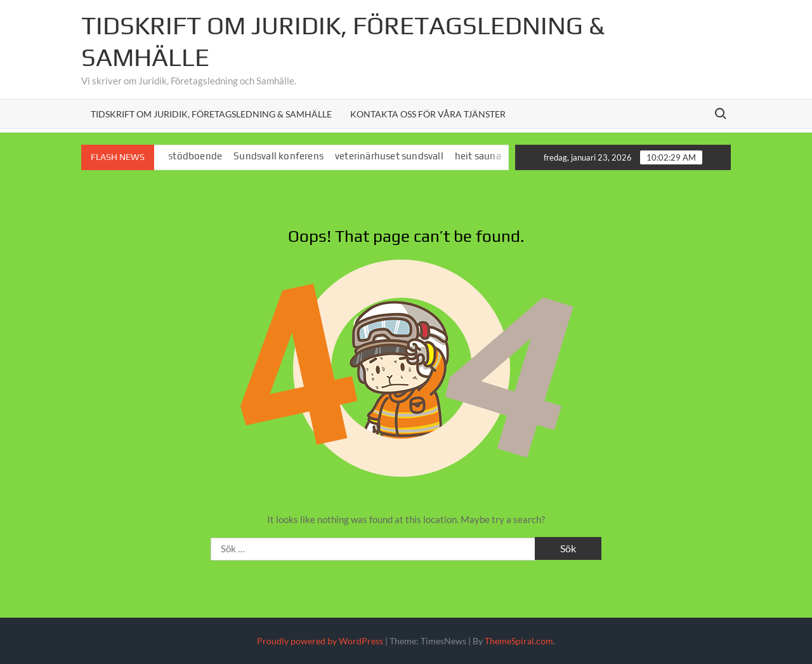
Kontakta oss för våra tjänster (428, 114)
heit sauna (484, 156)
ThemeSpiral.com (519, 641)
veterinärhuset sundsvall (395, 156)
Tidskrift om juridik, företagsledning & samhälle (211, 114)
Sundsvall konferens (284, 156)
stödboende (201, 156)
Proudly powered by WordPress (320, 641)
